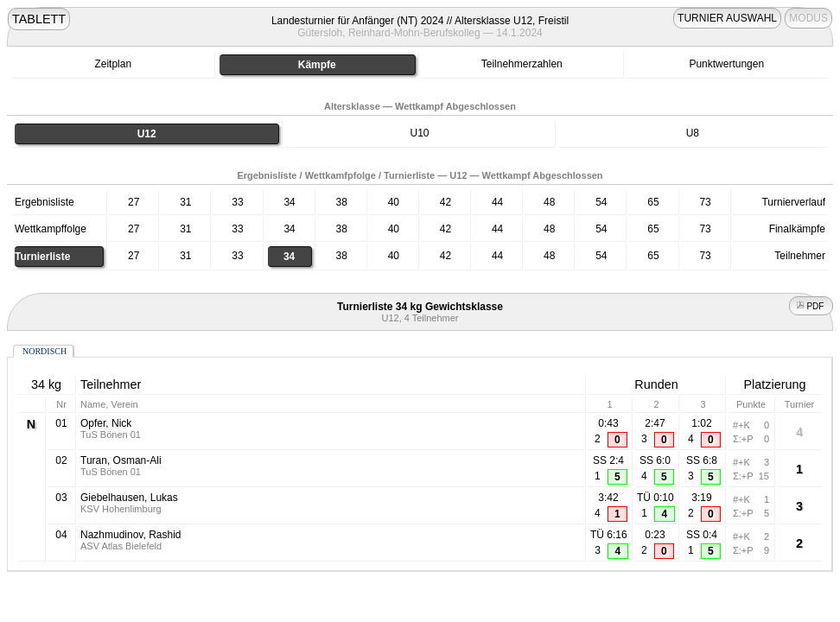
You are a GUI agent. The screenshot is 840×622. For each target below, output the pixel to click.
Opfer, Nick (106, 423)
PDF (811, 306)
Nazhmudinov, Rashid (131, 535)
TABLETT (39, 19)
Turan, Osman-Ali (121, 460)
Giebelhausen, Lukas (129, 498)
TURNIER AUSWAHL (727, 18)
